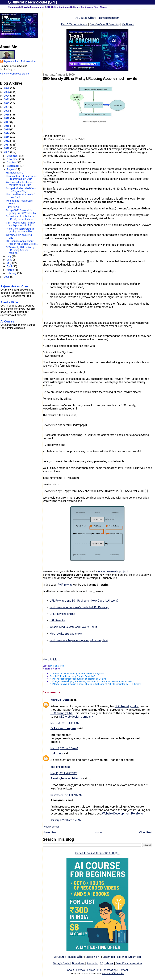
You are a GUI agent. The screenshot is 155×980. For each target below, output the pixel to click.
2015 (7, 130)
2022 (7, 103)
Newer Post (50, 832)
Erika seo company (63, 728)
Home (98, 832)
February (12, 273)
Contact (123, 970)
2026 (7, 88)
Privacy (81, 970)
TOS (99, 970)
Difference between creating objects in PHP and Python (77, 674)
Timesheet (78, 963)
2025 (7, 92)
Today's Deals (61, 963)
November (13, 159)
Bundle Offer (76, 957)
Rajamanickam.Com (14, 286)
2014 (7, 133)
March (11, 270)
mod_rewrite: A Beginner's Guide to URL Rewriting (79, 607)
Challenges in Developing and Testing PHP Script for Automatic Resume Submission (91, 681)
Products (92, 963)
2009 (7, 152)
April (10, 266)
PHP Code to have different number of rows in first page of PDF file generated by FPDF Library (95, 684)
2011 (7, 145)
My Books (128, 24)
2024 (7, 96)
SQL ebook (107, 963)
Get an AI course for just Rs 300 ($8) (97, 853)
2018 (7, 118)
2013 (7, 137)
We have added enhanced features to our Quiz (20, 184)
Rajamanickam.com (108, 18)
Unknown (57, 753)
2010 (7, 148)
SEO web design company (76, 717)
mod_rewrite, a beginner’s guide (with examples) (79, 640)
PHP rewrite (65, 585)
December (13, 156)
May (9, 263)
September (13, 166)
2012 (7, 141)
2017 (7, 122)
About (71, 970)
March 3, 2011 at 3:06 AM (64, 748)
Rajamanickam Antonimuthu (20, 61)
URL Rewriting (58, 620)
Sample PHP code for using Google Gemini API (73, 676)
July (9, 256)
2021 (7, 107)
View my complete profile (14, 74)
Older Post (146, 832)
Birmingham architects (66, 778)
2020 (7, 111)
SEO (57, 666)
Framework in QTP (16, 173)
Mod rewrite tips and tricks (66, 634)
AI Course (60, 957)
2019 (7, 115)
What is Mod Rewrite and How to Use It (73, 627)
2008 (7, 277)
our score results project (113, 571)
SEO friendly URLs (127, 706)
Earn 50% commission (74, 24)
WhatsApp (110, 970)
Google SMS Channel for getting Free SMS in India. (21, 212)
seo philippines (60, 767)
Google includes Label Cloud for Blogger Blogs (21, 190)
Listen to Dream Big (129, 957)
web (62, 666)
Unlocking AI (93, 957)
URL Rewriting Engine (62, 614)
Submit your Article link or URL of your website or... (20, 218)
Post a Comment (52, 827)
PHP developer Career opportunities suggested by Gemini (78, 679)
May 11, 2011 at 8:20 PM (64, 773)
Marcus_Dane (60, 700)
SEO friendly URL (62, 713)
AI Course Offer (85, 18)
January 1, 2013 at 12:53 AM (66, 820)
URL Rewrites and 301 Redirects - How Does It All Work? (84, 601)
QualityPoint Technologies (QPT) (32, 2)
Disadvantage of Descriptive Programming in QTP (21, 177)
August (11, 169)
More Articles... (52, 659)
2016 (7, 126)
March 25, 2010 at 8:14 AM (65, 723)
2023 (7, 100)
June (10, 260)
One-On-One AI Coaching (105, 24)
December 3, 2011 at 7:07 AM (66, 795)
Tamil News (12, 207)
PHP (52, 666)
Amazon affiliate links (113, 973)
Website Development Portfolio (123, 813)
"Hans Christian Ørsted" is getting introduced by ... (20, 230)
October (12, 163)
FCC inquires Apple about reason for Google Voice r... (22, 242)
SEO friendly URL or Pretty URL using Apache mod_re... (20, 250)
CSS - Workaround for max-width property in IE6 (21, 224)
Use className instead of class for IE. (20, 196)
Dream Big (109, 957)
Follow (91, 970)
